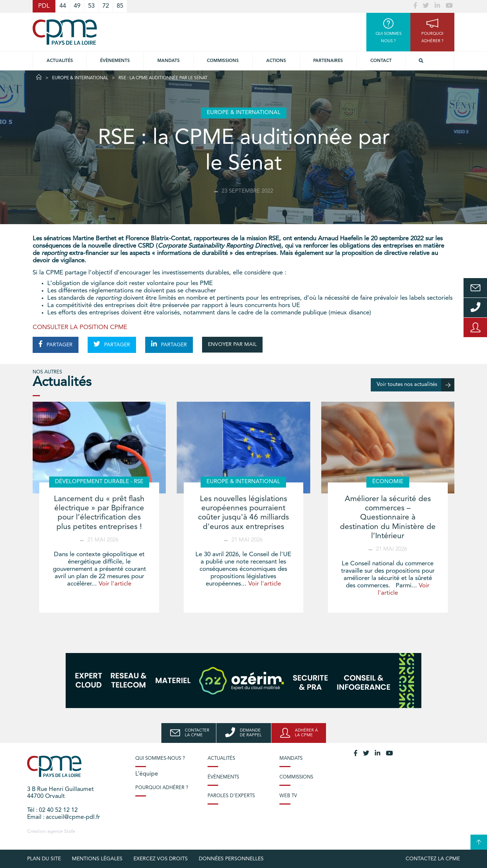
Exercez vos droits (161, 859)
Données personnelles (231, 859)
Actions (276, 61)
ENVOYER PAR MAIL (232, 344)
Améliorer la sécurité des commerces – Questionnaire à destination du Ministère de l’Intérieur (388, 518)
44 (63, 6)
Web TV (288, 796)
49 (77, 6)
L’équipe (147, 774)
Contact (381, 61)
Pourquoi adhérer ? (162, 788)
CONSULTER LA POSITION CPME (80, 327)
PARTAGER (56, 344)
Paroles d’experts (231, 796)
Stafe (70, 831)
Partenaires (328, 61)
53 (91, 6)
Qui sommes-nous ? (160, 758)
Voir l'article (115, 584)
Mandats (169, 61)
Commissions (296, 777)
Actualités (60, 61)
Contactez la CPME (433, 859)
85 (120, 6)
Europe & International (80, 78)
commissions (223, 61)
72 (106, 6)
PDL (44, 6)
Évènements (115, 61)
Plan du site (44, 859)
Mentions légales (97, 859)
